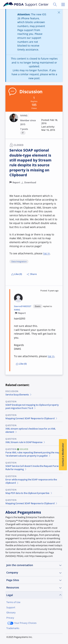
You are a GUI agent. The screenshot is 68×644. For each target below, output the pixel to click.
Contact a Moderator (63, 455)
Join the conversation (34, 565)
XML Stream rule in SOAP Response (25, 442)
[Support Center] (26, 5)
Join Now (15, 637)
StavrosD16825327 (23, 306)
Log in (32, 637)
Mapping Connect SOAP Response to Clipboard (32, 418)
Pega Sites (34, 580)
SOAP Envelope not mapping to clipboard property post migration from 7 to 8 (32, 407)
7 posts (24, 129)
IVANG (24, 116)
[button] (50, 125)
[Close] (59, 12)
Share (32, 274)
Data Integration (19, 262)
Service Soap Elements (19, 395)
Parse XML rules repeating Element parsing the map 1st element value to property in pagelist (33, 454)
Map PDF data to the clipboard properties (29, 493)
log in (47, 253)
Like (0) (17, 274)
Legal (34, 595)
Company (34, 573)
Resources (34, 588)
